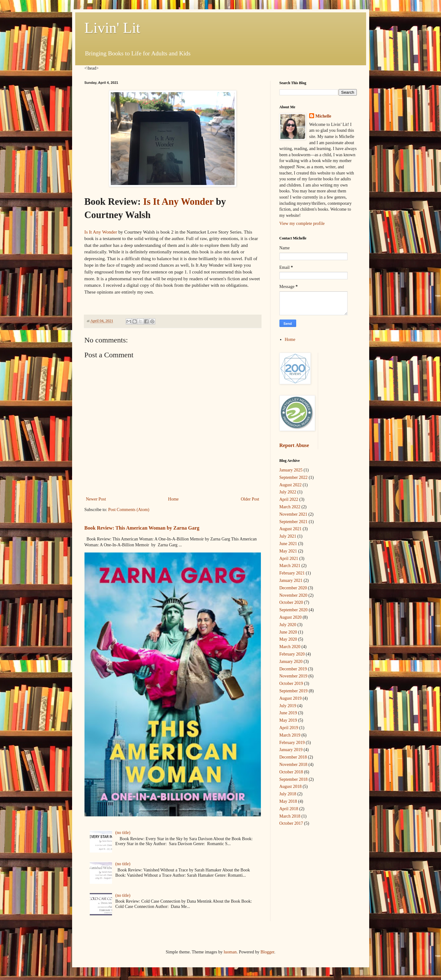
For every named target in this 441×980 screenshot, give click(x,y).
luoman (230, 952)
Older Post (250, 499)
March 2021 (290, 566)
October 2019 (291, 683)
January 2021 (291, 580)
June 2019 (288, 713)
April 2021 (289, 559)
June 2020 (288, 632)
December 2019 (293, 669)
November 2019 (294, 676)
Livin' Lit (112, 28)
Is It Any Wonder (178, 202)
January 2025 (291, 470)
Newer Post (96, 499)
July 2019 (288, 706)
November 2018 (294, 765)
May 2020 (288, 639)
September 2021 (294, 522)
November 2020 (294, 595)
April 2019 (289, 728)
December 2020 (293, 588)
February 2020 (292, 654)
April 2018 (289, 809)
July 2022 (288, 492)
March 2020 (290, 647)
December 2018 (293, 757)
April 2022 (289, 499)
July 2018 (288, 794)
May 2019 (288, 720)
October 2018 (291, 772)
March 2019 (290, 735)
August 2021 (291, 529)
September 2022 (294, 477)
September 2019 (294, 691)
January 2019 (291, 750)
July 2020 (288, 625)
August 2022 (291, 485)
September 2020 (294, 610)
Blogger (267, 952)
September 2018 (294, 779)
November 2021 (294, 514)
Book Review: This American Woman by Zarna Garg (142, 528)
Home (173, 499)
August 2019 (291, 698)
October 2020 (291, 602)
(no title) (123, 833)
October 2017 (291, 823)
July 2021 (288, 536)
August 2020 (291, 617)
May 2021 (288, 551)
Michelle (323, 116)
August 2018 (291, 787)
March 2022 (290, 507)
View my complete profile (302, 224)
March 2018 (290, 816)
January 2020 (291, 662)
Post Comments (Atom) (129, 510)
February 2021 (292, 573)
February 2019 (292, 743)
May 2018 (288, 801)
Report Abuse (294, 445)
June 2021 (288, 544)
